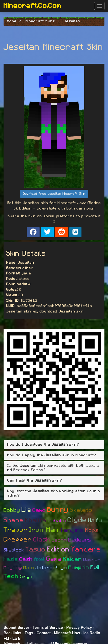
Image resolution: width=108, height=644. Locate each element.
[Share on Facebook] (33, 232)
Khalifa (36, 520)
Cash (26, 559)
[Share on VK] (75, 232)
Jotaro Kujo (51, 568)
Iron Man (44, 530)
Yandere (86, 549)
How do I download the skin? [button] (43, 444)
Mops (92, 530)
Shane (14, 520)
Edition (58, 549)
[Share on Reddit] (62, 232)
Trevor (16, 530)
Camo (39, 510)
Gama (54, 559)
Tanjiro (72, 530)
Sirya (26, 577)
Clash (42, 540)
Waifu (95, 521)
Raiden (72, 559)
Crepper (18, 540)
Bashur (92, 560)
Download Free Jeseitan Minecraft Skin (54, 194)
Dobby (12, 510)
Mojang (13, 568)
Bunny (58, 510)
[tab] (54, 445)
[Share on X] (47, 232)
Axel (40, 559)
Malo (29, 568)
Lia (26, 510)
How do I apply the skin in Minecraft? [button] (52, 455)
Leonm (59, 540)
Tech (11, 576)
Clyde (77, 520)
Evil (95, 568)
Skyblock (14, 550)
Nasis (11, 559)
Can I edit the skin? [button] (35, 480)
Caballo (57, 521)
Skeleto (81, 510)
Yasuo (35, 549)
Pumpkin (79, 568)
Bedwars (80, 540)
